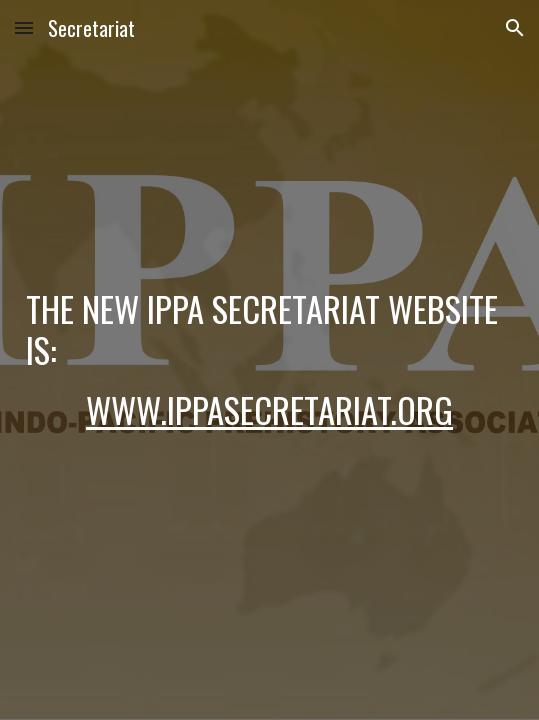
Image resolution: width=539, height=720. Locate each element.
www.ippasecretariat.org (269, 409)
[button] (24, 27)
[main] (269, 360)
